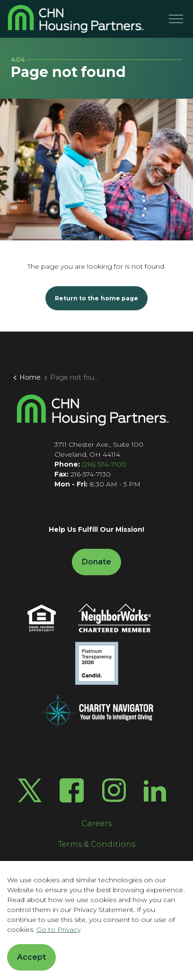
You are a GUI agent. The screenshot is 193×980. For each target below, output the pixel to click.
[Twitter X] (30, 790)
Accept (31, 957)
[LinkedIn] (155, 790)
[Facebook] (72, 790)
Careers (96, 823)
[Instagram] (114, 790)
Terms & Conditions (97, 844)
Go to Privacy (58, 929)
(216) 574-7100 (104, 464)
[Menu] (176, 19)
